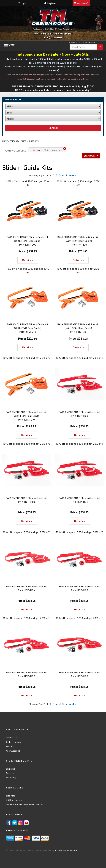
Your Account (13, 751)
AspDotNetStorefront (67, 850)
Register (50, 3)
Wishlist (11, 746)
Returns (10, 773)
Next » (72, 175)
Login (22, 3)
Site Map (11, 796)
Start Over (91, 156)
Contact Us (12, 738)
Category (14, 141)
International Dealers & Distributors (25, 804)
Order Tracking (14, 742)
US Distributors (14, 800)
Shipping (11, 769)
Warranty (11, 778)
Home (5, 141)
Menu (12, 45)
